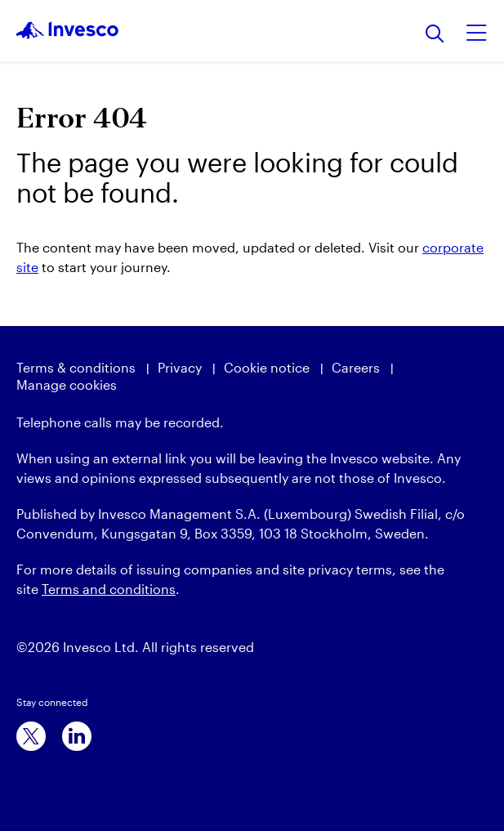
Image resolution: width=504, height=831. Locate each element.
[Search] (435, 35)
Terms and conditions (109, 589)
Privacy (180, 367)
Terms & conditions (76, 367)
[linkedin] (77, 736)
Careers (356, 367)
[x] (31, 736)
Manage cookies (67, 384)
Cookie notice (267, 367)
